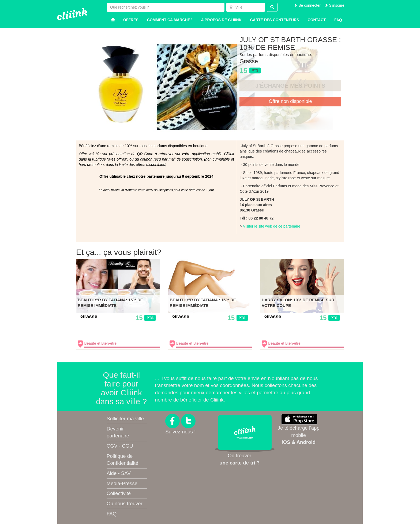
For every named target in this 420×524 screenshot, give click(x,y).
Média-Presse (122, 483)
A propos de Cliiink (221, 20)
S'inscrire (334, 5)
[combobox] (246, 7)
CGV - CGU (120, 446)
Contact (317, 20)
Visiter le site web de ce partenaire (272, 226)
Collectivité (119, 493)
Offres (131, 20)
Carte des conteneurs (275, 20)
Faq (338, 20)
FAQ (112, 514)
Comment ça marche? (170, 20)
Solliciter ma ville (125, 419)
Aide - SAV (119, 473)
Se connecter (307, 5)
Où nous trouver (125, 503)
